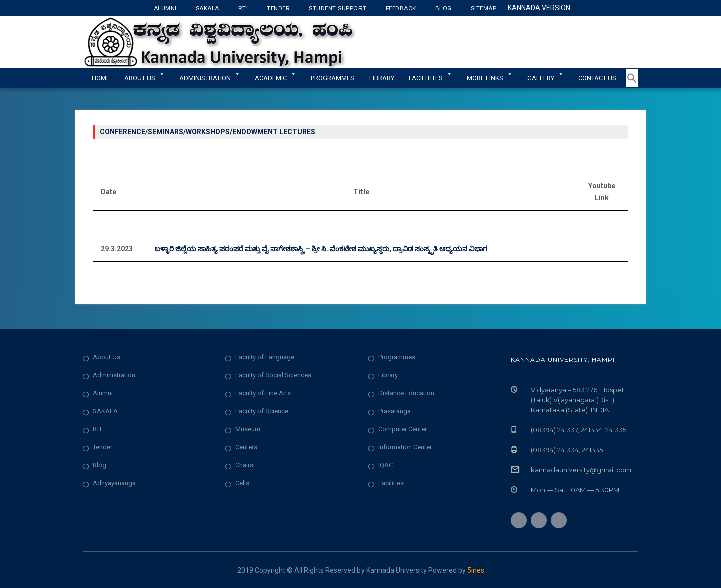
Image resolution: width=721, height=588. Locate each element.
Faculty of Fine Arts (263, 393)
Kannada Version (539, 8)
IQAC (385, 465)
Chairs (244, 465)
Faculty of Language (265, 357)
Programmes (333, 78)
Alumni (165, 8)
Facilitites (430, 78)
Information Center (405, 447)
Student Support (338, 8)
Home (101, 78)
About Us (144, 78)
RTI (243, 8)
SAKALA (105, 411)
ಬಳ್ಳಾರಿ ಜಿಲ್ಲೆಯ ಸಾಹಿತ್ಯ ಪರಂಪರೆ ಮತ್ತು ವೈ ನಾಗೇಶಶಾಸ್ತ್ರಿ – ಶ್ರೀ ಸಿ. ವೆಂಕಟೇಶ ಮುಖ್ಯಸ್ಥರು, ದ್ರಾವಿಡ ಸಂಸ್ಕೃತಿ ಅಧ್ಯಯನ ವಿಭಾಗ (321, 249)
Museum (248, 429)
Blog (443, 8)
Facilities (391, 483)
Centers (246, 447)
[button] (632, 85)
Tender (278, 8)
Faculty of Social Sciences (273, 375)
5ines (476, 570)
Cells (242, 483)
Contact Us (597, 78)
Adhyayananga (114, 483)
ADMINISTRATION (210, 78)
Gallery (546, 78)
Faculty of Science (262, 411)
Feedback (401, 8)
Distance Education (406, 393)
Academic (276, 78)
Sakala (208, 8)
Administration (114, 375)
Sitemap (484, 8)
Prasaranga (394, 411)
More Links (490, 78)
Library (382, 78)
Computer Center (402, 429)
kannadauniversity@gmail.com (581, 470)
